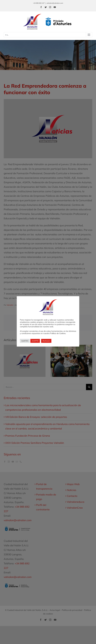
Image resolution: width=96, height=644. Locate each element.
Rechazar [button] (46, 341)
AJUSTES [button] (25, 341)
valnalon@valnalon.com (55, 3)
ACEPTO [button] (35, 341)
